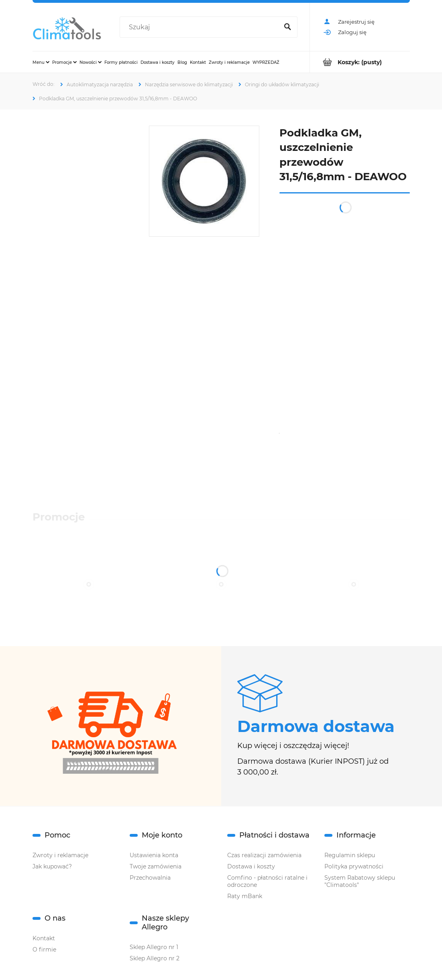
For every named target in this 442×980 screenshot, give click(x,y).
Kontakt (44, 938)
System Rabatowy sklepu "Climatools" (360, 881)
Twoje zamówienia (156, 866)
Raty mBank (245, 896)
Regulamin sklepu (350, 855)
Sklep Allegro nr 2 (155, 958)
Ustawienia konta (154, 855)
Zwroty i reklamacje (60, 855)
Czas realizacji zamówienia (264, 855)
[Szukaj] (288, 27)
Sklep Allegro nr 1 (154, 947)
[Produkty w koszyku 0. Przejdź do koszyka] (360, 62)
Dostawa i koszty (251, 866)
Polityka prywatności (354, 866)
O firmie (44, 950)
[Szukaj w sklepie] (201, 27)
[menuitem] (41, 62)
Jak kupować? (52, 866)
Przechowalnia (150, 878)
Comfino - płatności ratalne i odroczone (267, 881)
